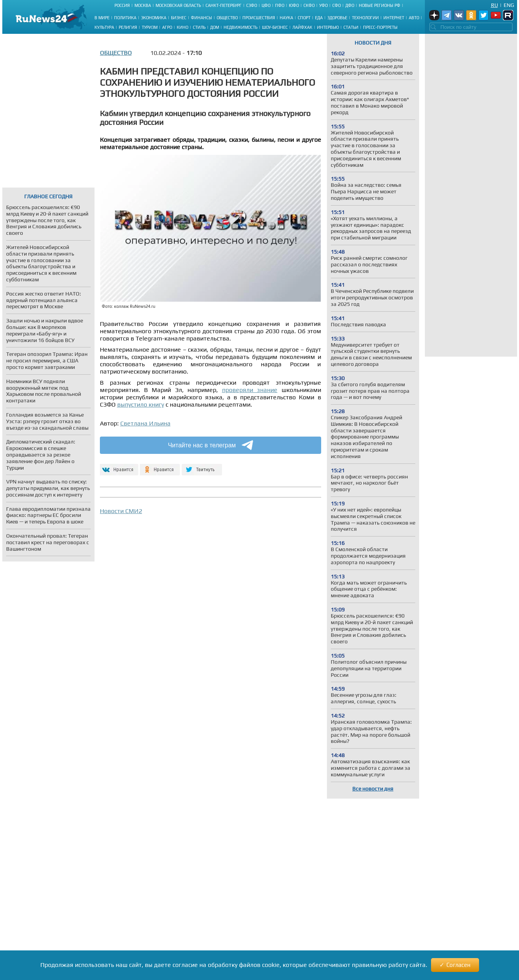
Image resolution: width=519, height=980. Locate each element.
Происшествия (259, 18)
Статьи (351, 27)
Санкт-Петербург (224, 5)
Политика (125, 18)
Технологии (365, 18)
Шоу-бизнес (275, 27)
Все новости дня (373, 789)
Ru (494, 5)
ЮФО (294, 5)
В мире (102, 18)
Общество (227, 18)
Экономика (154, 18)
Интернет (394, 18)
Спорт (304, 18)
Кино (182, 27)
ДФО (350, 5)
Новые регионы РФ (380, 5)
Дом (215, 27)
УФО (323, 5)
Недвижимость (240, 27)
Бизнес (179, 18)
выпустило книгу (141, 404)
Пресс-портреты (380, 27)
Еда (319, 18)
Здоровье (337, 18)
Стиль (199, 27)
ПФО (280, 5)
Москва (143, 5)
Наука (286, 18)
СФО (337, 5)
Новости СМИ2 (121, 511)
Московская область (178, 5)
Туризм (150, 27)
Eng (509, 5)
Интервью (328, 27)
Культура (104, 27)
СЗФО (252, 5)
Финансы (201, 18)
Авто (414, 18)
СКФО (309, 5)
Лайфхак (302, 27)
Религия (128, 27)
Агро (167, 27)
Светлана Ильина (145, 423)
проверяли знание (250, 390)
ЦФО (266, 5)
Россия (122, 5)
